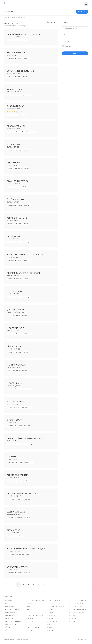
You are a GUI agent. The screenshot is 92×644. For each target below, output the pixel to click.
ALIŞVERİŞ (9, 601)
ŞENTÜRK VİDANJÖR (16, 310)
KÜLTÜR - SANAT (55, 604)
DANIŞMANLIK (10, 613)
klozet (10, 77)
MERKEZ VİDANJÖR (15, 383)
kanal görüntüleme (28, 407)
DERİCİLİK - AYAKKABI (13, 621)
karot (10, 40)
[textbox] (75, 35)
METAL (51, 613)
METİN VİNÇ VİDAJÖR (16, 365)
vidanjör (20, 58)
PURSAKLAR (18, 514)
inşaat (10, 536)
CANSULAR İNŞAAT (15, 106)
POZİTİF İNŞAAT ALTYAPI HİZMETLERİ (23, 273)
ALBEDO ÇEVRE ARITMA (17, 475)
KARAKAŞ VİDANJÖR (16, 53)
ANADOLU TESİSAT (15, 89)
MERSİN (9, 37)
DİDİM (15, 441)
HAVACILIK (31, 618)
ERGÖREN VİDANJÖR (16, 402)
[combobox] (75, 35)
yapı (15, 536)
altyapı (10, 279)
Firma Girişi (8, 12)
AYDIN (9, 441)
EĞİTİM (8, 627)
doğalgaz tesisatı (28, 334)
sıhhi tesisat (18, 187)
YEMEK (73, 624)
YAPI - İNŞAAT (75, 621)
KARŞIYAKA (16, 386)
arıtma (10, 481)
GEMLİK (16, 239)
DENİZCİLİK (9, 618)
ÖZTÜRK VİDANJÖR (15, 200)
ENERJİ (29, 607)
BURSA (9, 147)
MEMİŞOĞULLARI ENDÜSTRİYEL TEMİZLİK (25, 255)
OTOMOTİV (53, 621)
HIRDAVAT (31, 621)
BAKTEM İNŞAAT (14, 420)
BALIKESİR (10, 367)
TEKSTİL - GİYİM (76, 607)
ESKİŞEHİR (10, 74)
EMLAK (30, 604)
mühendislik (12, 518)
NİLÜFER (16, 202)
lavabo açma (20, 462)
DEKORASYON (10, 615)
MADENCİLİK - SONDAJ (57, 607)
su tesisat (30, 95)
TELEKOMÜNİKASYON (78, 610)
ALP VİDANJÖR (13, 163)
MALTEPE (18, 92)
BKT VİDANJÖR (13, 236)
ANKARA (10, 109)
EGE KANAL (12, 457)
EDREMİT (18, 367)
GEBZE (17, 404)
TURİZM (73, 618)
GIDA (29, 613)
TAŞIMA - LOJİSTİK (77, 604)
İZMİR (9, 165)
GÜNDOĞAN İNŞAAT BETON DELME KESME (26, 34)
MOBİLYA (52, 615)
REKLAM (52, 624)
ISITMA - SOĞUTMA (34, 627)
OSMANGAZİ (18, 257)
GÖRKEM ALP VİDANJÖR (17, 567)
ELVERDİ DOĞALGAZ (16, 512)
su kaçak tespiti (29, 444)
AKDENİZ (17, 37)
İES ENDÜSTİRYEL (15, 291)
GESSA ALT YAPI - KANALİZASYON (22, 494)
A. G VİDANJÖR (13, 144)
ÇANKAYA (18, 109)
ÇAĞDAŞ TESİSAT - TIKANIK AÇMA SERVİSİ (25, 438)
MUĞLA (9, 55)
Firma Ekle (82, 12)
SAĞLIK (51, 627)
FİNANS (30, 610)
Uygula (75, 53)
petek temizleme (13, 95)
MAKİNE (52, 610)
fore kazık (25, 40)
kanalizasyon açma (32, 132)
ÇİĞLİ (14, 423)
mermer (10, 187)
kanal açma (28, 58)
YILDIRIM (16, 294)
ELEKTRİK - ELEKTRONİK (36, 601)
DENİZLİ (10, 459)
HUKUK (30, 624)
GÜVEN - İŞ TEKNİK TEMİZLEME (21, 71)
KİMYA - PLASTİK (55, 601)
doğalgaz (11, 334)
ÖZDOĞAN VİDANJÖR (16, 126)
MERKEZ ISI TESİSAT (16, 328)
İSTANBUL (10, 92)
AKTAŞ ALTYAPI (14, 530)
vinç (9, 115)
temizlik (10, 150)
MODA (51, 618)
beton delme (17, 40)
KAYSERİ (10, 551)
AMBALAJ (9, 604)
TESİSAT (74, 615)
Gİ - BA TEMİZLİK (14, 347)
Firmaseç (7, 18)
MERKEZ (18, 74)
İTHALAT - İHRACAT (34, 630)
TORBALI (15, 165)
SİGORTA (52, 630)
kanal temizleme (21, 132)
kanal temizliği (12, 58)
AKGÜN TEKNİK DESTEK (17, 181)
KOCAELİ (10, 404)
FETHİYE (16, 55)
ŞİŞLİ (17, 276)
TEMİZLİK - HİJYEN (77, 613)
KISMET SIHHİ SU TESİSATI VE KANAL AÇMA (26, 549)
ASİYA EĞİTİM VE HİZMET (18, 218)
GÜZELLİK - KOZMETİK (35, 615)
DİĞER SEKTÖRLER (12, 624)
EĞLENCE (9, 630)
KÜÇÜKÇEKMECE (21, 312)
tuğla (25, 187)
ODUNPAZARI (20, 184)
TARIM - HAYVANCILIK (78, 601)
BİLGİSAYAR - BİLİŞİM (13, 610)
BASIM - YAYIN (10, 607)
